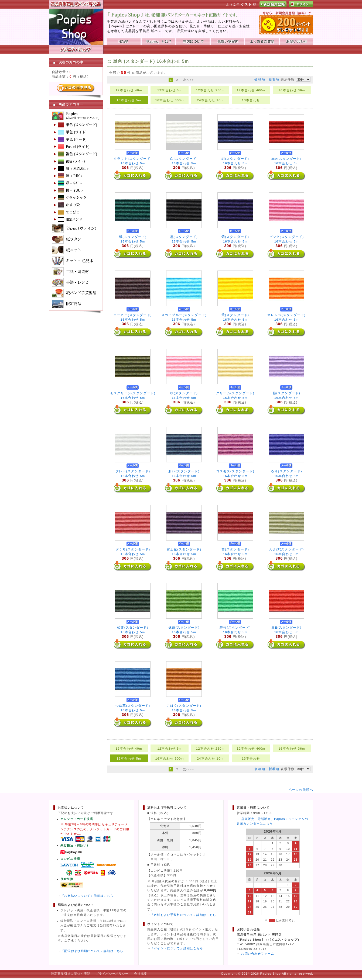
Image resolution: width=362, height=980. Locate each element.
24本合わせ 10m (210, 100)
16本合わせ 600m (170, 100)
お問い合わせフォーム (258, 954)
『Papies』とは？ (158, 41)
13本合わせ (251, 100)
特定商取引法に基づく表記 (71, 974)
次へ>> (189, 80)
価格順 (260, 79)
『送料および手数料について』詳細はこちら (183, 915)
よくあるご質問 (262, 41)
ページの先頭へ (301, 790)
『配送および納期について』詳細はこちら (92, 951)
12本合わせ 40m (129, 90)
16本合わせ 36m (292, 90)
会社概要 (141, 974)
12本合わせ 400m (251, 90)
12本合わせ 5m (170, 90)
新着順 (274, 79)
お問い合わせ (296, 41)
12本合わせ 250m (210, 90)
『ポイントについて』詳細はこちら (177, 948)
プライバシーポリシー (112, 974)
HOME (124, 41)
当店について (193, 41)
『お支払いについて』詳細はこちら (87, 896)
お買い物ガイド (227, 41)
